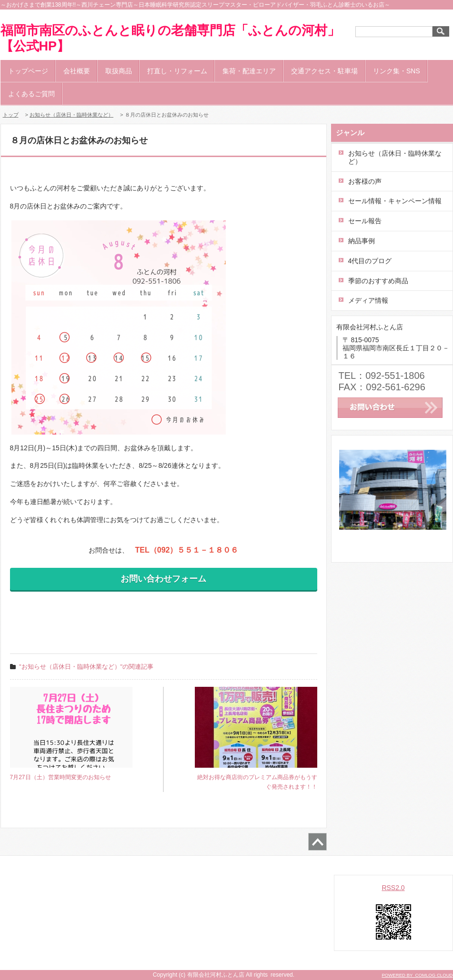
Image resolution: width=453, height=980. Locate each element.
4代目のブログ (370, 261)
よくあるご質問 (31, 94)
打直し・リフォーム (177, 71)
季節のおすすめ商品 (378, 281)
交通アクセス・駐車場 (324, 71)
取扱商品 (119, 71)
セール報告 (365, 221)
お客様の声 (365, 181)
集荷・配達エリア (249, 71)
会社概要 (77, 71)
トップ (11, 115)
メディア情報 (368, 300)
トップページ (28, 71)
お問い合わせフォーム (163, 579)
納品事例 (362, 241)
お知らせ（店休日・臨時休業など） (71, 115)
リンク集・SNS (397, 71)
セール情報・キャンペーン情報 (395, 201)
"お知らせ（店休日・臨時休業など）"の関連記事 (86, 667)
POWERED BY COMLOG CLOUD (417, 975)
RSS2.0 (393, 888)
